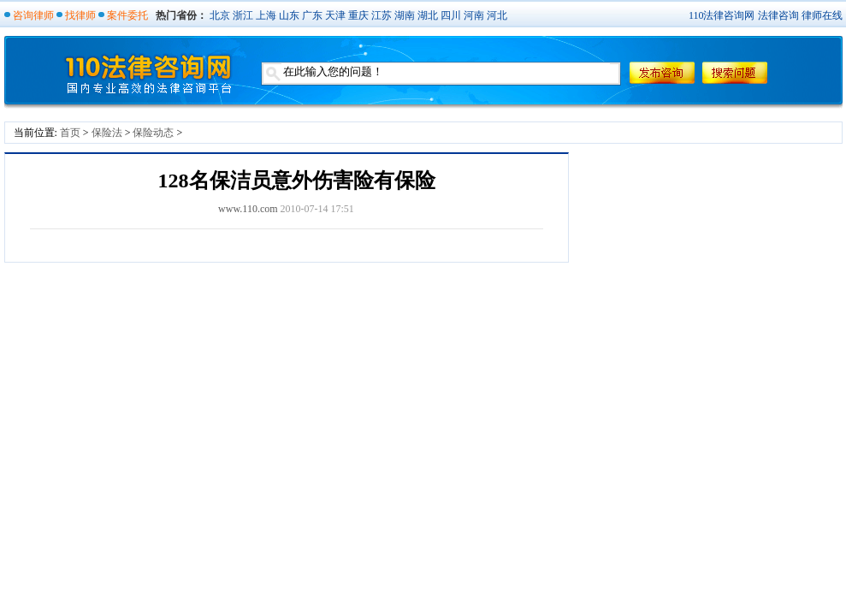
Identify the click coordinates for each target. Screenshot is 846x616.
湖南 (405, 15)
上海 (266, 15)
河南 (474, 15)
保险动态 (153, 133)
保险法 (107, 133)
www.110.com (248, 209)
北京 (220, 15)
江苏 (382, 15)
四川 (451, 15)
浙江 (243, 15)
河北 (497, 15)
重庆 (358, 15)
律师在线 (822, 15)
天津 (335, 15)
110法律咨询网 (722, 15)
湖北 (428, 15)
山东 (289, 15)
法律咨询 (778, 15)
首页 (70, 133)
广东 (312, 15)
